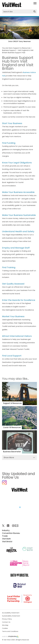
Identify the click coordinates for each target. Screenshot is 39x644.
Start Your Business (12, 123)
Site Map (5, 625)
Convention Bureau (11, 533)
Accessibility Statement (11, 613)
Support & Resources (22, 48)
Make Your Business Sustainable (19, 215)
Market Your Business (13, 316)
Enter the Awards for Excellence (19, 300)
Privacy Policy (7, 619)
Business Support (9, 50)
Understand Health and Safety (18, 231)
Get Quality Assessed (13, 284)
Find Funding (9, 143)
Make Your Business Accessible (18, 192)
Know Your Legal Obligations (17, 163)
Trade (5, 536)
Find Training (9, 267)
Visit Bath (6, 539)
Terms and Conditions (10, 631)
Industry (6, 530)
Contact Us (6, 622)
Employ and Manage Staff (16, 248)
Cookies (5, 628)
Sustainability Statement (11, 616)
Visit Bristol (7, 542)
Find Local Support (12, 356)
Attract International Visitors (17, 336)
